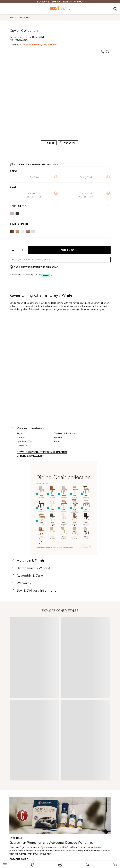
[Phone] (115, 9)
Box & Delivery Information (38, 590)
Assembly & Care (30, 575)
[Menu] (6, 864)
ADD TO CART (69, 250)
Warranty (24, 583)
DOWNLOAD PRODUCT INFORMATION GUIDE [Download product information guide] (42, 452)
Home (12, 17)
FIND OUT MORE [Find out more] (19, 859)
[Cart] (115, 864)
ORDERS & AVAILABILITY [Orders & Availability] (30, 456)
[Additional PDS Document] (64, 508)
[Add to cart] (103, 52)
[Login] (62, 864)
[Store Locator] (34, 864)
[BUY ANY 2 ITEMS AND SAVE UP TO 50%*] (60, 2)
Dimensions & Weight (33, 568)
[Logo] (60, 9)
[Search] (89, 864)
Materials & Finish (30, 561)
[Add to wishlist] (107, 52)
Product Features (30, 428)
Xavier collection (24, 17)
